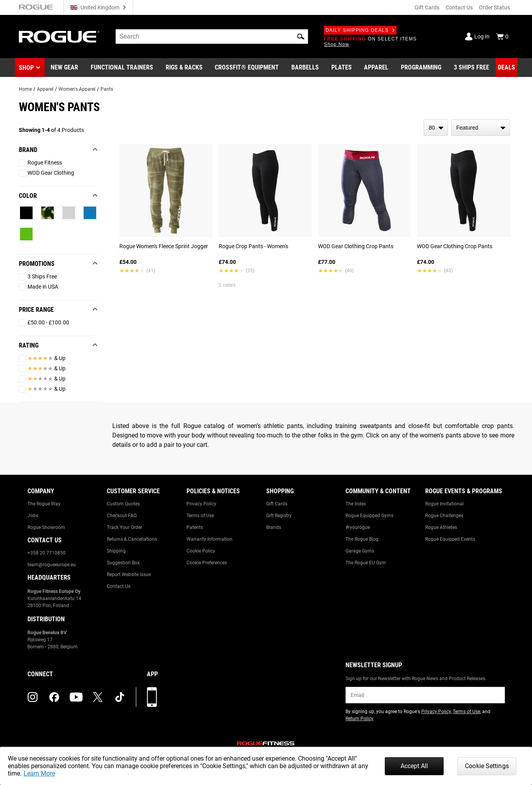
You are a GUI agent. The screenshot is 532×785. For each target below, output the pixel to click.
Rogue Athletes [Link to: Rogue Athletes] (441, 527)
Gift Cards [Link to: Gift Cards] (277, 504)
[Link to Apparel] (376, 68)
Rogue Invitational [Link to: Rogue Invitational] (444, 504)
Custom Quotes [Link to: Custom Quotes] (123, 504)
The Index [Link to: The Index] (356, 504)
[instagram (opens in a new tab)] (33, 697)
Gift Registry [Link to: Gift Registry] (279, 516)
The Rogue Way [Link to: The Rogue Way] (44, 504)
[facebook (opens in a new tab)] (54, 697)
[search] (212, 37)
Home (25, 89)
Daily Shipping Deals (360, 30)
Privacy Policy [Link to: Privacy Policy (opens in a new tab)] (436, 712)
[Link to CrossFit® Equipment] (247, 68)
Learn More (39, 773)
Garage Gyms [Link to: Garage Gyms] (360, 551)
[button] (301, 37)
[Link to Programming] (421, 68)
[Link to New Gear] (64, 68)
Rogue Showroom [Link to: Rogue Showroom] (46, 527)
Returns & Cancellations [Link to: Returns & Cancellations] (132, 539)
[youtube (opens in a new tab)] (76, 697)
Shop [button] (26, 68)
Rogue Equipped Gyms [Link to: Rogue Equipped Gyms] (369, 516)
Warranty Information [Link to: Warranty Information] (209, 539)
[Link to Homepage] (59, 37)
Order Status (495, 7)
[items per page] (436, 128)
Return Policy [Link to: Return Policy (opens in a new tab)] (359, 719)
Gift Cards (427, 7)
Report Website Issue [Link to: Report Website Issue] (129, 575)
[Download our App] (152, 697)
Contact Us (459, 7)
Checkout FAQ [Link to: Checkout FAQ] (122, 516)
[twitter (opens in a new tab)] (98, 697)
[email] (425, 695)
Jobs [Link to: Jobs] (33, 516)
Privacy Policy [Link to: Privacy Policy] (201, 504)
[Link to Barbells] (305, 68)
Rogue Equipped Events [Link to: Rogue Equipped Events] (450, 539)
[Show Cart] (502, 37)
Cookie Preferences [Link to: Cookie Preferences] (207, 563)
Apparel (45, 89)
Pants (107, 89)
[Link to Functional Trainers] (122, 68)
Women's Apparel (77, 89)
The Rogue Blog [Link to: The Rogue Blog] (362, 539)
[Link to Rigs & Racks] (184, 68)
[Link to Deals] (506, 68)
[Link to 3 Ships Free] (472, 68)
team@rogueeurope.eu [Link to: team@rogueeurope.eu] (52, 565)
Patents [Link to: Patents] (195, 527)
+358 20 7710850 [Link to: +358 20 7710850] (47, 553)
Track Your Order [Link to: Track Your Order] (124, 527)
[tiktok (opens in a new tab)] (120, 697)
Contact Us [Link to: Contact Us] (119, 586)
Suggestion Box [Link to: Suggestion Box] (123, 563)
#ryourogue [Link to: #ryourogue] (358, 527)
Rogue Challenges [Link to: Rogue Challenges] (444, 516)
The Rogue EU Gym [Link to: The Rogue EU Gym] (366, 563)
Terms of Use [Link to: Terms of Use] (200, 516)
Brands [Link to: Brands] (274, 527)
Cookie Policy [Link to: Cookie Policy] (201, 551)
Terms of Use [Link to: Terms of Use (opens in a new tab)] (466, 712)
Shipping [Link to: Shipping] (116, 551)
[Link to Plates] (342, 68)
